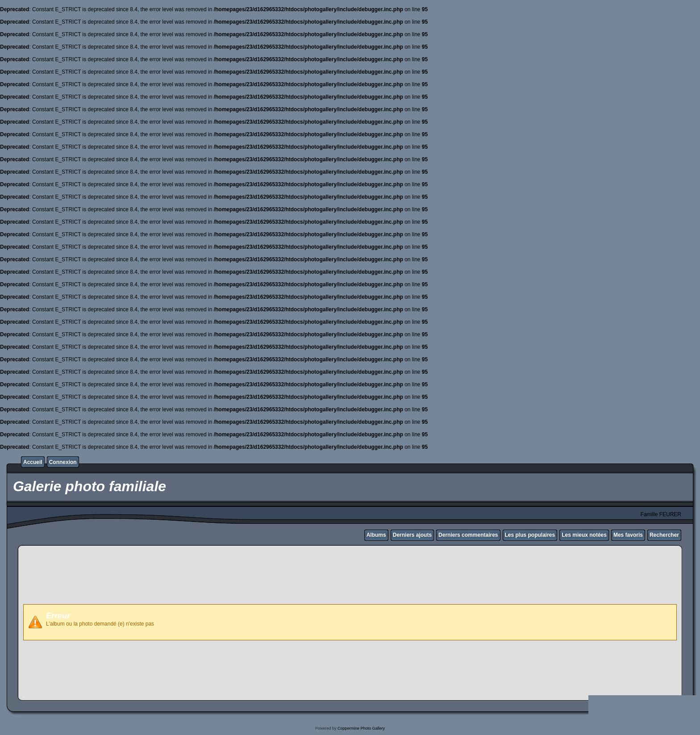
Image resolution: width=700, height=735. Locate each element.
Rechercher (664, 535)
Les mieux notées (584, 535)
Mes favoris (628, 535)
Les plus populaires (530, 535)
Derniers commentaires (468, 535)
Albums (376, 535)
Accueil (33, 462)
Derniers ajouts (412, 535)
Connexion (63, 462)
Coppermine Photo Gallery (361, 728)
